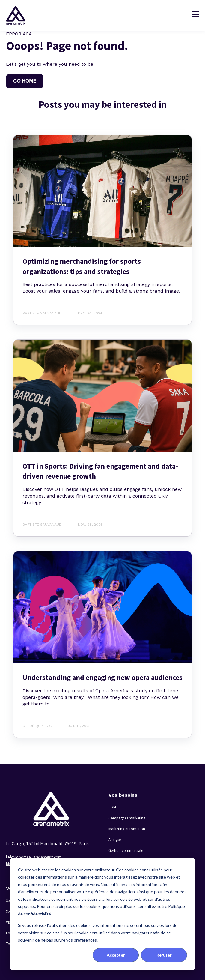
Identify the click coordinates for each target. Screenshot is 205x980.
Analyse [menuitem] (115, 840)
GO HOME (25, 81)
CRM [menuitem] (112, 807)
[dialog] (103, 914)
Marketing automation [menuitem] (127, 829)
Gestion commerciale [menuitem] (126, 851)
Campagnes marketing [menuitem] (127, 818)
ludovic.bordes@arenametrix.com (34, 857)
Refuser (164, 955)
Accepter (116, 955)
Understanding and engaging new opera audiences (103, 677)
